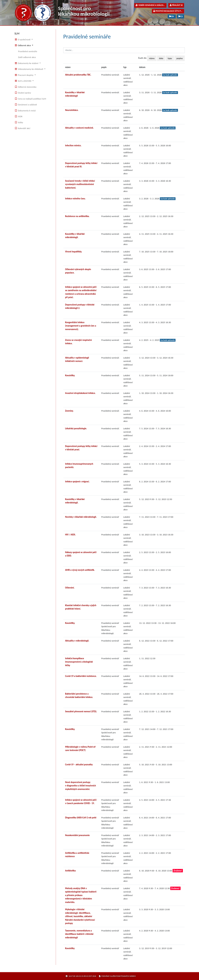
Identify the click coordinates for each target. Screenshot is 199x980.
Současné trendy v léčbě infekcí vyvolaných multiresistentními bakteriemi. (80, 184)
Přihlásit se (176, 5)
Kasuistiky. (70, 375)
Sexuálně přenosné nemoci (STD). (81, 711)
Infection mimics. (73, 145)
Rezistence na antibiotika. (77, 216)
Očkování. (70, 588)
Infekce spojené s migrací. (77, 482)
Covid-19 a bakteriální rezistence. (81, 676)
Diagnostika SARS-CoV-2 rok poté (81, 818)
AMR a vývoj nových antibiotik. (80, 570)
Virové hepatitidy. (74, 252)
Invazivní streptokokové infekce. (80, 393)
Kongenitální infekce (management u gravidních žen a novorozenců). (81, 326)
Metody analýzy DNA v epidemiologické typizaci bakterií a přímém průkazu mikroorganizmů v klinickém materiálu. (81, 895)
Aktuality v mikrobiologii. (77, 641)
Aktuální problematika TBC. (78, 75)
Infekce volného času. (75, 199)
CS (180, 16)
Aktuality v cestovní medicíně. (79, 128)
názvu (152, 58)
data (161, 58)
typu (170, 58)
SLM (17, 33)
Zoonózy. (69, 411)
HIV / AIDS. (70, 535)
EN (172, 16)
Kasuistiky (70, 948)
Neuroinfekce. (72, 110)
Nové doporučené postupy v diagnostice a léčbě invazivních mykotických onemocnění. (81, 786)
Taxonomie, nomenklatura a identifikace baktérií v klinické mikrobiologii (79, 934)
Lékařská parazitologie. (76, 428)
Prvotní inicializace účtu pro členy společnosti (169, 11)
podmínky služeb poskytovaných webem (117, 976)
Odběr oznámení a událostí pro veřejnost (151, 5)
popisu (180, 58)
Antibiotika (70, 871)
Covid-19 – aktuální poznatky (79, 765)
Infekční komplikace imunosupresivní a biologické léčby (79, 662)
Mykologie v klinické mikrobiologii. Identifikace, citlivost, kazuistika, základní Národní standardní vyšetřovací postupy (80, 916)
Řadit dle (142, 58)
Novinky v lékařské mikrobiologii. (81, 517)
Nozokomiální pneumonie (77, 835)
